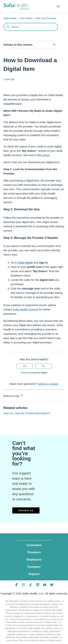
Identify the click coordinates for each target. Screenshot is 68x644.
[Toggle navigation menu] (58, 6)
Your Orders (26, 18)
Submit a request (48, 384)
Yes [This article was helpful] (25, 366)
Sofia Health (10, 18)
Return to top (14, 395)
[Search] (31, 27)
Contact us (26, 510)
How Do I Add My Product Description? (27, 413)
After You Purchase (46, 18)
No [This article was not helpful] (43, 366)
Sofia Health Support (25, 309)
